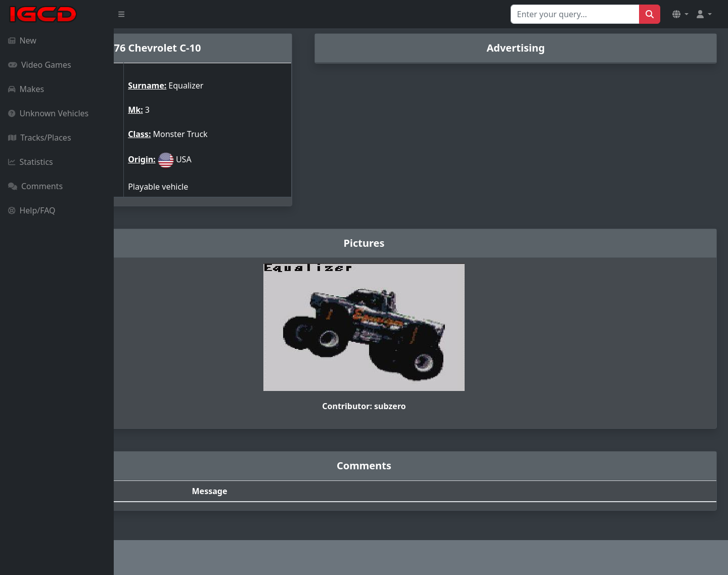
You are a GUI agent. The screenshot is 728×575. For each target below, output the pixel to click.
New (22, 40)
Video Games (40, 65)
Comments (35, 186)
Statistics (31, 162)
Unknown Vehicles (48, 113)
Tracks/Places (40, 138)
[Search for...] (575, 14)
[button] (680, 14)
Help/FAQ (32, 210)
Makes (26, 89)
